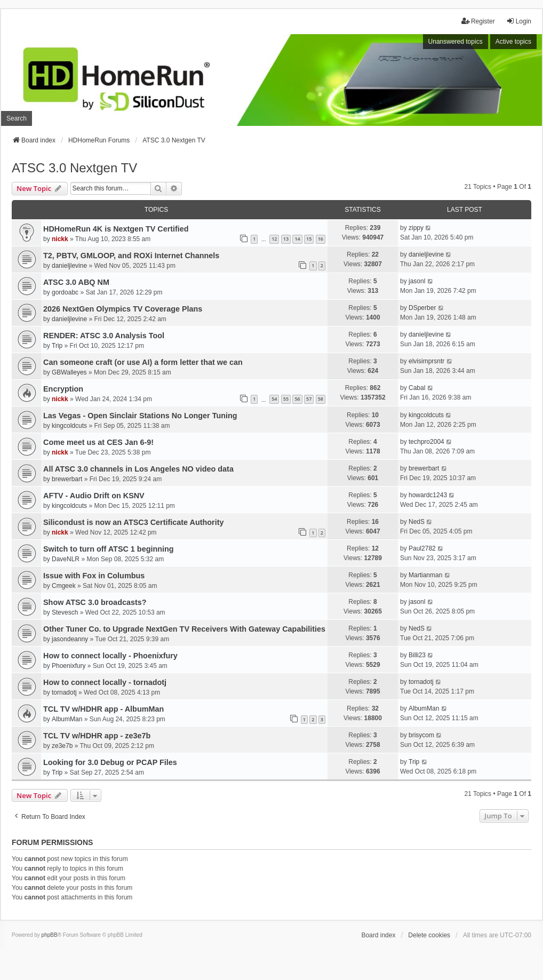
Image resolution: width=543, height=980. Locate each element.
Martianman (425, 575)
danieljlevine (69, 266)
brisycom (421, 735)
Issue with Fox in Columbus (94, 576)
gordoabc (65, 292)
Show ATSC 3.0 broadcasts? (95, 602)
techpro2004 (426, 442)
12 (274, 239)
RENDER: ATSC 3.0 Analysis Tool (104, 336)
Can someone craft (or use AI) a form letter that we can (143, 362)
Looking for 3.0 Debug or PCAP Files (110, 762)
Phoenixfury (69, 666)
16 (321, 239)
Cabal (417, 388)
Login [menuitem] (519, 21)
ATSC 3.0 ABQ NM (76, 282)
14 (297, 239)
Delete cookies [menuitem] (429, 935)
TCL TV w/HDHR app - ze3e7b (97, 736)
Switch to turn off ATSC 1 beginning (109, 549)
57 (309, 399)
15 (309, 239)
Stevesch (65, 612)
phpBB (50, 935)
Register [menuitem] (478, 21)
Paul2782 (422, 548)
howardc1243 (428, 495)
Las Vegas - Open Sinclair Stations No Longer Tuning (140, 416)
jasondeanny (70, 639)
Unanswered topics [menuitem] (456, 42)
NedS (417, 522)
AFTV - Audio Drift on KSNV (94, 496)
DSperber (422, 308)
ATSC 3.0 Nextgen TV (74, 168)
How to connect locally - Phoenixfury (110, 656)
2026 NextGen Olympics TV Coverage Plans (123, 309)
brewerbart (67, 479)
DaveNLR (66, 559)
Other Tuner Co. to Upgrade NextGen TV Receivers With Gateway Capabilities (184, 629)
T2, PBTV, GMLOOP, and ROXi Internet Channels (131, 256)
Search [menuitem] (17, 118)
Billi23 (417, 655)
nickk (60, 239)
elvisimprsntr (426, 361)
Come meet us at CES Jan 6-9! (98, 442)
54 (274, 399)
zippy (416, 228)
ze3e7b (62, 746)
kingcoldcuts (69, 426)
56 (297, 399)
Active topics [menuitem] (513, 42)
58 (321, 399)
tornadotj (64, 692)
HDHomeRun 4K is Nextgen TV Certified (116, 229)
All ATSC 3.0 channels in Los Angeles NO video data (138, 469)
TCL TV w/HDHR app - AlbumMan (103, 709)
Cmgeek (64, 586)
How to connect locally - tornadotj (105, 682)
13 (286, 239)
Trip (57, 346)
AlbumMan (67, 719)
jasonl (417, 281)
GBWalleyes (69, 372)
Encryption (63, 389)
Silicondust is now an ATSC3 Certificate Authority (133, 522)
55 (286, 399)
